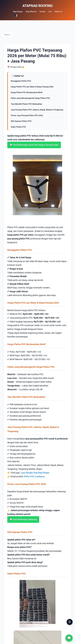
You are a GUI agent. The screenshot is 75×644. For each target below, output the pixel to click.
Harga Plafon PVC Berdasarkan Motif (27, 92)
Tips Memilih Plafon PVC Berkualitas (27, 104)
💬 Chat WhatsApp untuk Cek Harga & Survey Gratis (35, 145)
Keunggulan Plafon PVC (21, 81)
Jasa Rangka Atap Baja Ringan (35, 472)
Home (7, 35)
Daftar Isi (58, 12)
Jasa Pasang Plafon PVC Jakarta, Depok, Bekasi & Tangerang (37, 110)
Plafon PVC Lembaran (35, 476)
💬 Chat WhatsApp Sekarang (24, 518)
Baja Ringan (18, 12)
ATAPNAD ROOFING (38, 6)
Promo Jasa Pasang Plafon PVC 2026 (27, 115)
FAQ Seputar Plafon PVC (22, 121)
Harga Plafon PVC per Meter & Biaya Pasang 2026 (33, 87)
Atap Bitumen (31, 12)
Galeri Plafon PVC (19, 127)
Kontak (43, 12)
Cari (50, 12)
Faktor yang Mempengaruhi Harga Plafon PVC (31, 98)
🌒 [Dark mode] (16, 15)
